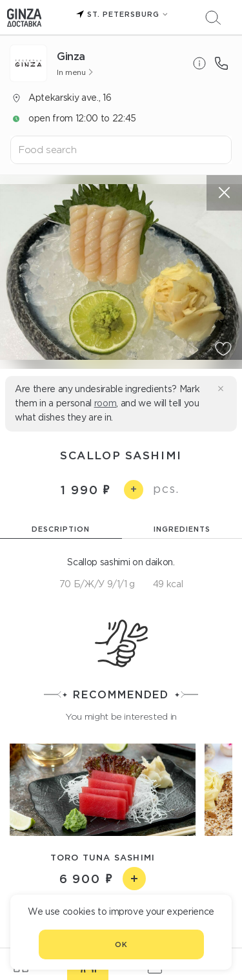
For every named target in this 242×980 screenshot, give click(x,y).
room (106, 403)
